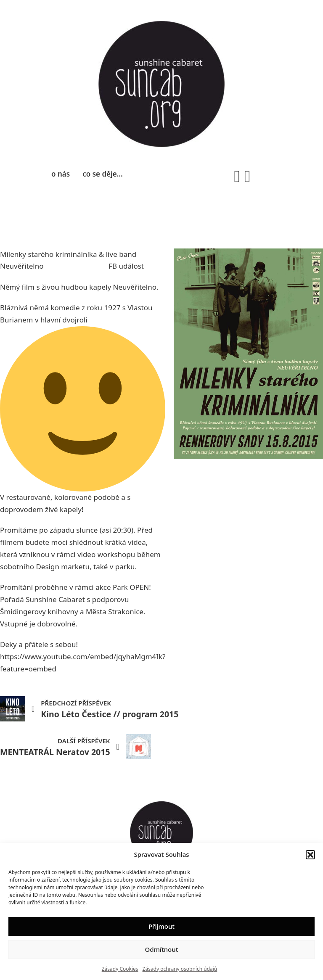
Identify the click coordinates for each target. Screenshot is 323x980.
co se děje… (103, 174)
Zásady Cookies (120, 969)
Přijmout (161, 926)
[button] (310, 855)
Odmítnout (162, 949)
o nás (61, 174)
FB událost (126, 266)
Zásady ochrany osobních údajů (180, 969)
